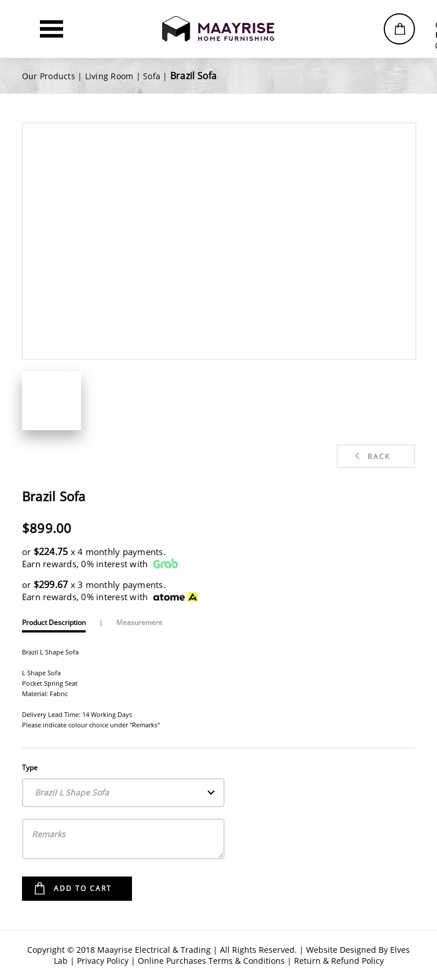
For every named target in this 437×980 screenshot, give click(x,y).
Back (379, 456)
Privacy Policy (103, 961)
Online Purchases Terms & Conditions (211, 961)
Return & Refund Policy (339, 961)
